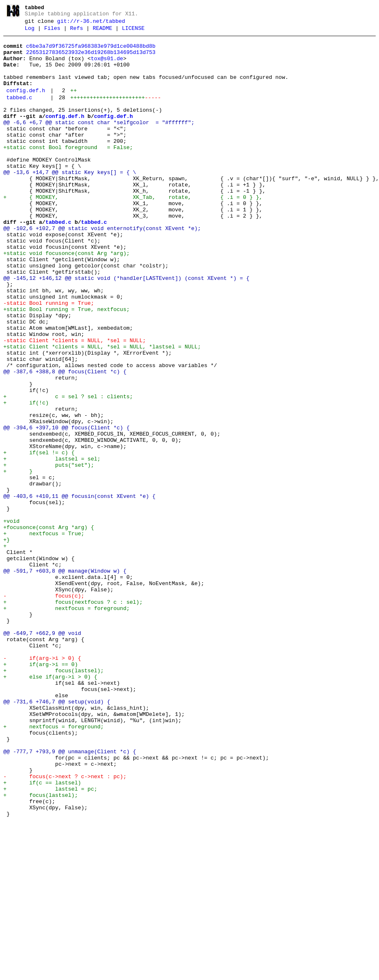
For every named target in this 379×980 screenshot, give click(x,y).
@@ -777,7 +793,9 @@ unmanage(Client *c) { (70, 896)
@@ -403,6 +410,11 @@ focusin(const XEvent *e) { (79, 590)
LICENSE (133, 32)
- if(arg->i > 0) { (42, 784)
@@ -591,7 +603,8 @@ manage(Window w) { (65, 679)
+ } (18, 560)
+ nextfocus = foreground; (66, 724)
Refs (77, 32)
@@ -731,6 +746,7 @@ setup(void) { (57, 836)
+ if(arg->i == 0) (40, 791)
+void (11, 620)
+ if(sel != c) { (39, 537)
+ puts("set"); (49, 552)
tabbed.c (19, 113)
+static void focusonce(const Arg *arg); (66, 298)
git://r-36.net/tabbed (91, 24)
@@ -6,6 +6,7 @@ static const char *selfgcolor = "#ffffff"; (99, 141)
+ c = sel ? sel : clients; (68, 470)
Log (30, 32)
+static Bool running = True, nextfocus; (66, 365)
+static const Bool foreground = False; (68, 171)
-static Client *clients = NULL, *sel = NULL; (75, 403)
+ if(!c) (26, 478)
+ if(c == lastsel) (42, 933)
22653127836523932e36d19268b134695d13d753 (91, 59)
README (102, 32)
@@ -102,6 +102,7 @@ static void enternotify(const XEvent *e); (102, 268)
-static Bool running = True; (49, 358)
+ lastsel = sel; (52, 545)
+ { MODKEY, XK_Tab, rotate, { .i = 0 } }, (133, 231)
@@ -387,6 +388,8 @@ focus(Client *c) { (65, 440)
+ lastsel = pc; (50, 941)
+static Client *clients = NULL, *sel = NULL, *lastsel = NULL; (102, 410)
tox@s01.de (107, 66)
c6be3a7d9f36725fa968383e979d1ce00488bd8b (91, 51)
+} (7, 642)
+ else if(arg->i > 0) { (50, 806)
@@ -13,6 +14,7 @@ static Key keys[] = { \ (70, 201)
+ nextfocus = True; (44, 635)
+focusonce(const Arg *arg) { (49, 627)
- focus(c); (44, 709)
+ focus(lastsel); (54, 799)
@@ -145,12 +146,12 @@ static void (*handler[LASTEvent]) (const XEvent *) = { (126, 328)
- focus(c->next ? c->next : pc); (65, 926)
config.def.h (26, 104)
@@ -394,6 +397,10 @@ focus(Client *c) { (66, 507)
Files (52, 32)
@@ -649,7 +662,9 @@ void (42, 754)
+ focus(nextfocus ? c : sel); (73, 717)
